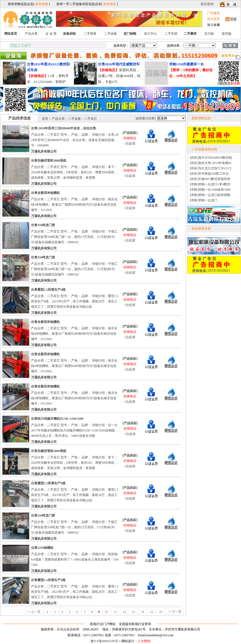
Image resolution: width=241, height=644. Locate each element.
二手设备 (111, 34)
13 (133, 612)
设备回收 (69, 34)
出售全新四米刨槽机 (45, 193)
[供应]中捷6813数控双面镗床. (211, 179)
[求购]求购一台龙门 (204, 200)
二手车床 (171, 34)
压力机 (209, 34)
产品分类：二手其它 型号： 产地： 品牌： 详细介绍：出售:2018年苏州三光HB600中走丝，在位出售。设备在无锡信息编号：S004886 (75, 140)
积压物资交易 (201, 229)
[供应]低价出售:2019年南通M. (211, 163)
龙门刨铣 (130, 34)
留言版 (227, 34)
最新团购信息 (201, 118)
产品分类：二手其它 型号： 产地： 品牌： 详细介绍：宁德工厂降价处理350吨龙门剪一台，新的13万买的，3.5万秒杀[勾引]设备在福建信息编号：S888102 (74, 237)
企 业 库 (51, 34)
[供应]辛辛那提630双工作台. (210, 174)
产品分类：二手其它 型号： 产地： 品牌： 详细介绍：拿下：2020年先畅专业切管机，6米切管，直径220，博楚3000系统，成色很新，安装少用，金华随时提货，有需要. (74, 172)
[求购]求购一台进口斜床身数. (211, 195)
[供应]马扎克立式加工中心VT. (211, 168)
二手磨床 (190, 34)
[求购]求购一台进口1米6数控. (211, 184)
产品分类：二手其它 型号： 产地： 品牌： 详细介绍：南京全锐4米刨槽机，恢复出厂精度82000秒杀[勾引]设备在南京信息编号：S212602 (74, 205)
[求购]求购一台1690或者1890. (211, 190)
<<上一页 (34, 612)
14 (142, 612)
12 (124, 612)
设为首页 (213, 19)
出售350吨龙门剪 (43, 225)
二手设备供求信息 (204, 149)
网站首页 (11, 34)
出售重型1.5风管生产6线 (48, 290)
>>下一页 (175, 612)
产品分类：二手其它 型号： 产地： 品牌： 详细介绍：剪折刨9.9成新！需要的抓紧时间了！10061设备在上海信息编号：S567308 (75, 559)
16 (161, 612)
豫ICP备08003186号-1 (106, 641)
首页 (45, 119)
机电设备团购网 (68, 629)
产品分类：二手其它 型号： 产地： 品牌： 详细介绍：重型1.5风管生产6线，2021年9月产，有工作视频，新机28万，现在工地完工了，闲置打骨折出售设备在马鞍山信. (75, 301)
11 (115, 612)
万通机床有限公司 (44, 151)
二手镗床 (90, 34)
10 (106, 612)
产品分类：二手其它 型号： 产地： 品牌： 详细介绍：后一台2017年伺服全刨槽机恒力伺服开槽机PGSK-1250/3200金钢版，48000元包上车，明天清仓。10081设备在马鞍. (75, 430)
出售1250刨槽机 (42, 548)
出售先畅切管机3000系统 (49, 161)
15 (151, 612)
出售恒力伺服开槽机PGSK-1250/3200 (57, 419)
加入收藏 (213, 25)
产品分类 (31, 34)
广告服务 (213, 13)
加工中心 (150, 34)
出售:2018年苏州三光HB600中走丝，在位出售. (64, 128)
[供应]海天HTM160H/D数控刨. (211, 158)
